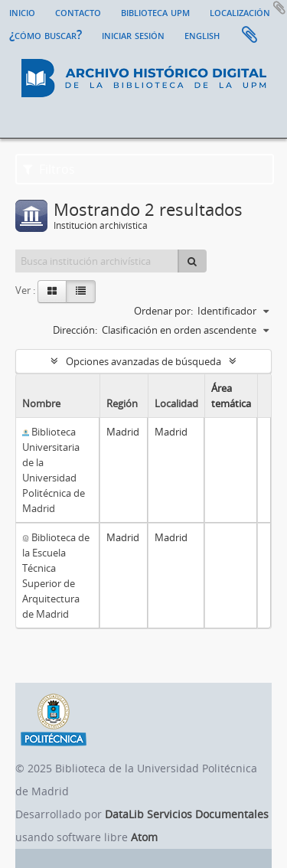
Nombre (41, 403)
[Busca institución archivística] (97, 261)
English (202, 34)
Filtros (49, 169)
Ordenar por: (163, 311)
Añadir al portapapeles (279, 8)
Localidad (176, 403)
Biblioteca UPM (155, 11)
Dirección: (75, 330)
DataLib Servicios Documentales (187, 814)
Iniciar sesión (133, 34)
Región (122, 403)
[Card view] (52, 292)
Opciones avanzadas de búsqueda (143, 361)
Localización (240, 11)
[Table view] (81, 292)
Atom (144, 837)
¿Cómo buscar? (46, 34)
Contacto (78, 11)
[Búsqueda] (192, 261)
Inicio (22, 11)
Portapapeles (249, 35)
